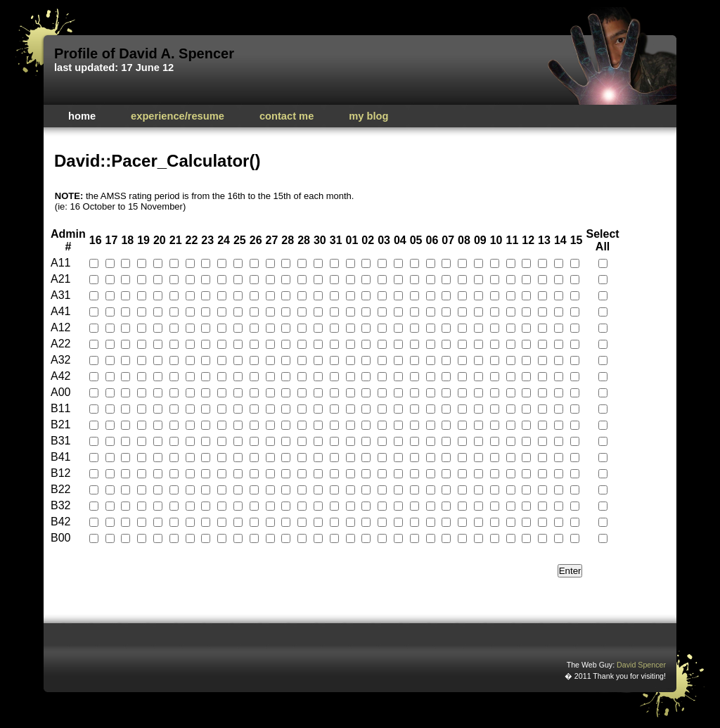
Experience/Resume (178, 116)
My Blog (368, 116)
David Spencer (641, 665)
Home (82, 116)
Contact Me (287, 116)
